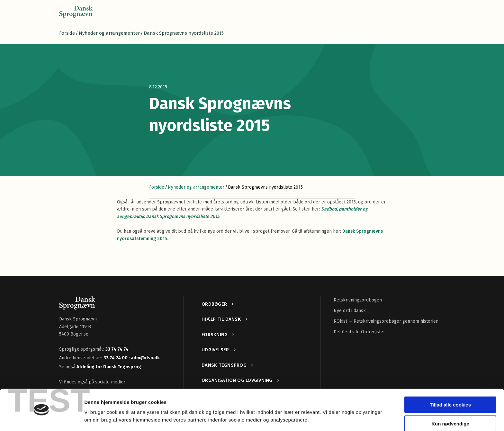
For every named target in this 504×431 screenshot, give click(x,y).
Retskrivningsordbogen (358, 300)
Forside (67, 33)
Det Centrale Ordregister (359, 332)
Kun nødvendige (450, 404)
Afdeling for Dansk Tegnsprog (109, 367)
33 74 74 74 (117, 349)
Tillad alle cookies (450, 386)
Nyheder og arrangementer (109, 33)
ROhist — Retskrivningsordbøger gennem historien (386, 321)
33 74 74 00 (116, 358)
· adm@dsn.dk (144, 358)
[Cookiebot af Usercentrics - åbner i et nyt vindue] (42, 418)
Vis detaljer (97, 418)
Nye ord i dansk (350, 311)
